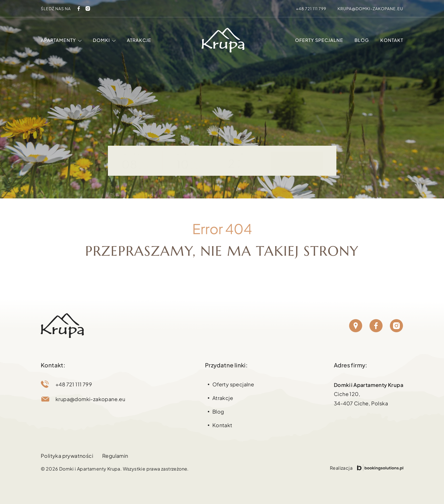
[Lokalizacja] (356, 326)
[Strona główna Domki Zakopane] (223, 40)
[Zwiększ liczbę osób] (239, 160)
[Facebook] (79, 9)
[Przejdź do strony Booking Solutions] (380, 468)
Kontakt (392, 40)
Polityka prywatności (67, 456)
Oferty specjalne (319, 40)
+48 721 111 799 (311, 9)
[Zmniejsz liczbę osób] (239, 167)
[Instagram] (88, 9)
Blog (362, 40)
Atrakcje (139, 40)
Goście (236, 153)
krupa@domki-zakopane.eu (370, 9)
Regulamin (115, 456)
